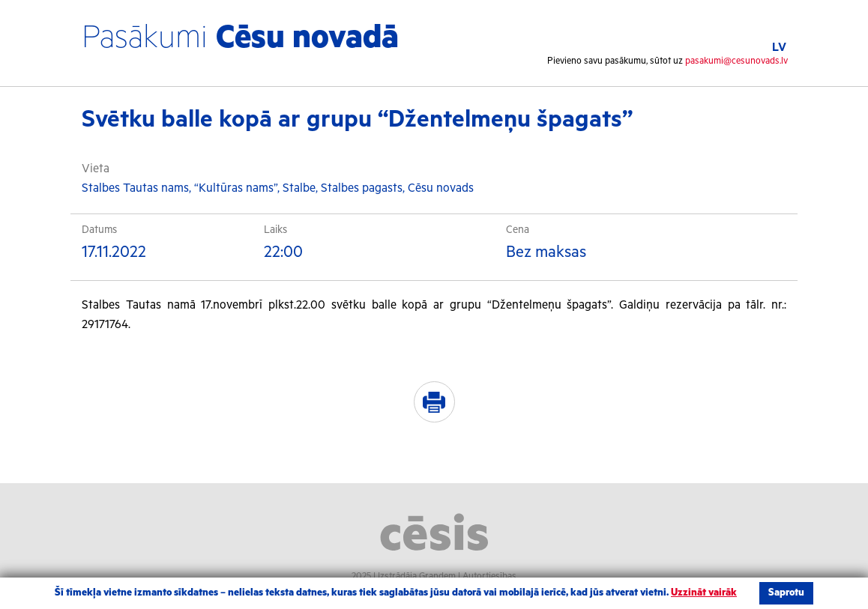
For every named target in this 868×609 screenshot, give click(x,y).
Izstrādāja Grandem (417, 576)
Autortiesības (489, 576)
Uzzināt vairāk (704, 593)
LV (779, 48)
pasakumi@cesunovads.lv (736, 61)
